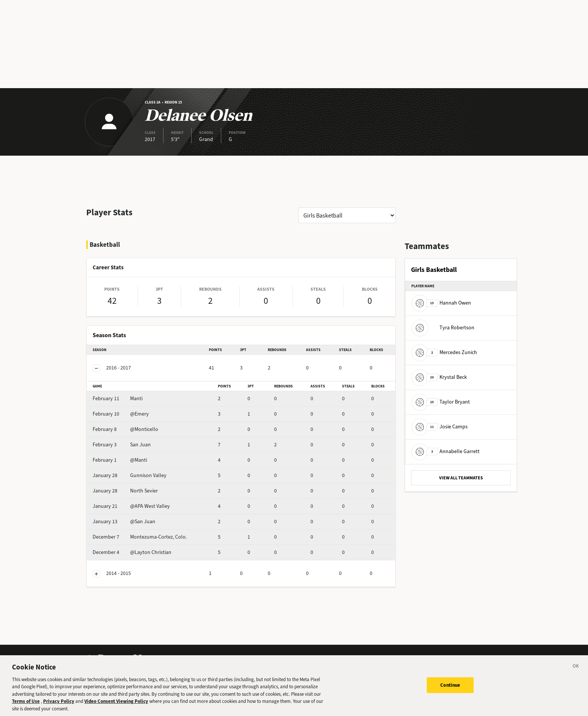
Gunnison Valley (130, 475)
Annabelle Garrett (445, 451)
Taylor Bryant (441, 402)
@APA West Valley (131, 506)
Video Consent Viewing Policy (116, 704)
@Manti (120, 460)
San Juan (122, 445)
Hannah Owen (441, 303)
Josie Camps (439, 427)
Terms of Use (26, 704)
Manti (118, 399)
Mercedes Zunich (444, 352)
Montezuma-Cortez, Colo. (140, 537)
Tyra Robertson (443, 328)
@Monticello (125, 429)
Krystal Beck (439, 377)
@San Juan (124, 522)
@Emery (121, 414)
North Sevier (125, 491)
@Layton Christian (132, 552)
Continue (450, 688)
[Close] (576, 670)
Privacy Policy (59, 704)
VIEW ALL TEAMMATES (461, 478)
